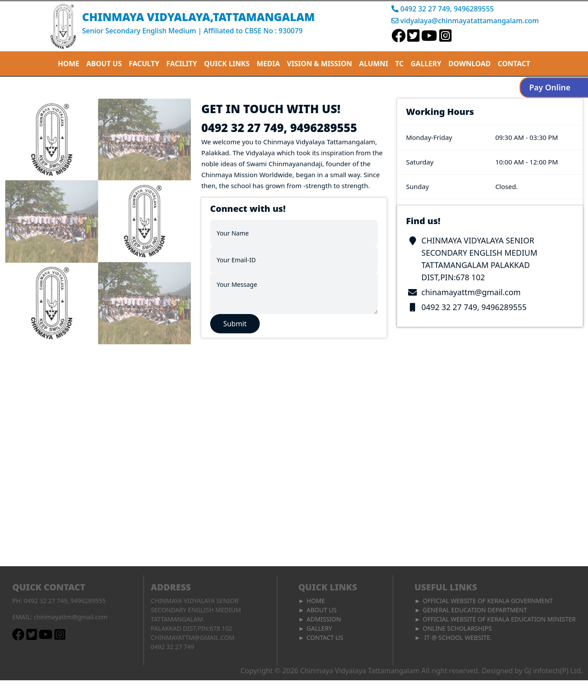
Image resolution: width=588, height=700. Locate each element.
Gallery (426, 64)
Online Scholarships (457, 628)
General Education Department (475, 610)
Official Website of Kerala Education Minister (499, 619)
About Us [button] (104, 64)
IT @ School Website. (457, 637)
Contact (514, 64)
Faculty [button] (144, 64)
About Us (322, 610)
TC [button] (400, 64)
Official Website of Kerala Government (488, 601)
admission (324, 619)
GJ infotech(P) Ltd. (554, 671)
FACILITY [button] (182, 64)
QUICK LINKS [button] (227, 64)
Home (69, 64)
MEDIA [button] (268, 64)
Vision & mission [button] (319, 64)
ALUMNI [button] (373, 64)
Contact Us (325, 637)
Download (470, 64)
